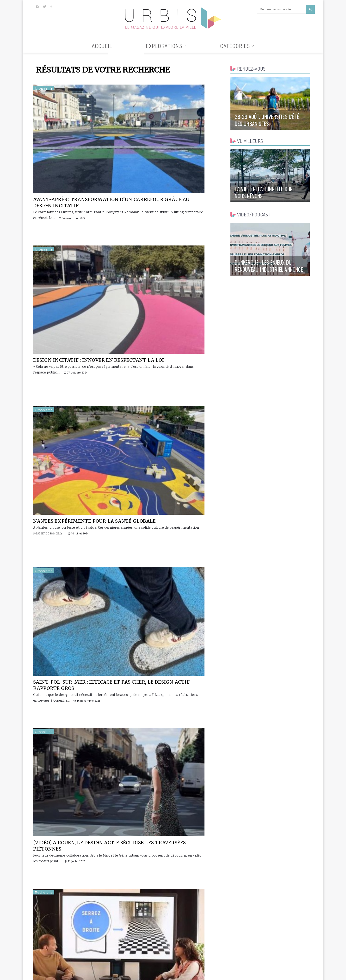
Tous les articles (126, 55)
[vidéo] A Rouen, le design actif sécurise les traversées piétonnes (78, 368)
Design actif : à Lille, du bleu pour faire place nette (76, 581)
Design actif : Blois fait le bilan (176, 578)
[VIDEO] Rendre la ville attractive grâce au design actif (74, 908)
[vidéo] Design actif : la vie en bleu (172, 473)
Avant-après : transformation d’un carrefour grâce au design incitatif (80, 153)
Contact (276, 972)
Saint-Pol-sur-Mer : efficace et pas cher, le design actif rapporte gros (175, 261)
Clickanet (91, 972)
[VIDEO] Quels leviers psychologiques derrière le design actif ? (170, 368)
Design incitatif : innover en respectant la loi (171, 150)
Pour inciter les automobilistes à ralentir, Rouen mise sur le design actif (78, 800)
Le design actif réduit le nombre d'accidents (70, 689)
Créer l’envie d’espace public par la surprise (171, 905)
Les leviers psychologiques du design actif (77, 473)
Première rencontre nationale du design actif (175, 797)
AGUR (103, 972)
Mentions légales (298, 972)
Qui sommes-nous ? (231, 972)
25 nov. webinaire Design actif (173, 686)
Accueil (102, 46)
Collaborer (258, 972)
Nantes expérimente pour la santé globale (76, 257)
